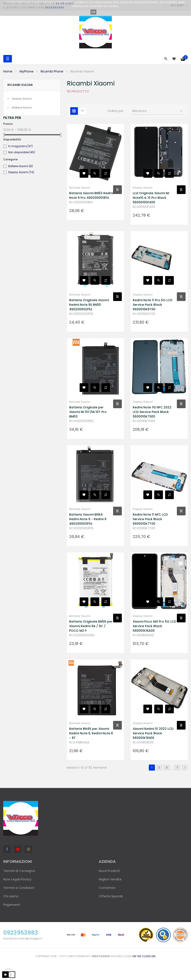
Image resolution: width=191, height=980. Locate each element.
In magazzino (20, 146)
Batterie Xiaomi (22, 108)
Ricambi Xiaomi (20, 85)
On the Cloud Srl (144, 956)
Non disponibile (22, 152)
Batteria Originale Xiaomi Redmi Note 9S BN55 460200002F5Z (89, 305)
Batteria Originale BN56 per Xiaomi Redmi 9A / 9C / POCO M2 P (91, 626)
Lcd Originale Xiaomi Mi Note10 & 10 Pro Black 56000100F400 (151, 198)
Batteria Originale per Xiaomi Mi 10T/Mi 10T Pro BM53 (88, 412)
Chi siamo (11, 896)
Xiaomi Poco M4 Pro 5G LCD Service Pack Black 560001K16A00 (154, 626)
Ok (94, 12)
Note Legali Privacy (17, 879)
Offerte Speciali (111, 896)
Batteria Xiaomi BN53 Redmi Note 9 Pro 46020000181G (91, 195)
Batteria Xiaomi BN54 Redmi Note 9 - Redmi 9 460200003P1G (88, 519)
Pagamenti (12, 905)
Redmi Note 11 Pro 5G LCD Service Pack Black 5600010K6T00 (152, 305)
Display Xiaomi (22, 99)
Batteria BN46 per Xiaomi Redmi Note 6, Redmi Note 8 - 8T (91, 733)
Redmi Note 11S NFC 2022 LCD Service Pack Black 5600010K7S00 (152, 412)
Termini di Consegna (19, 871)
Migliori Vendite (110, 879)
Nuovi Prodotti (109, 871)
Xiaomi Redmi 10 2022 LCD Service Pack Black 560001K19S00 (153, 733)
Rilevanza (158, 111)
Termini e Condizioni (19, 888)
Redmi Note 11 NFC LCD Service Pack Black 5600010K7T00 (150, 519)
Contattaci (107, 888)
